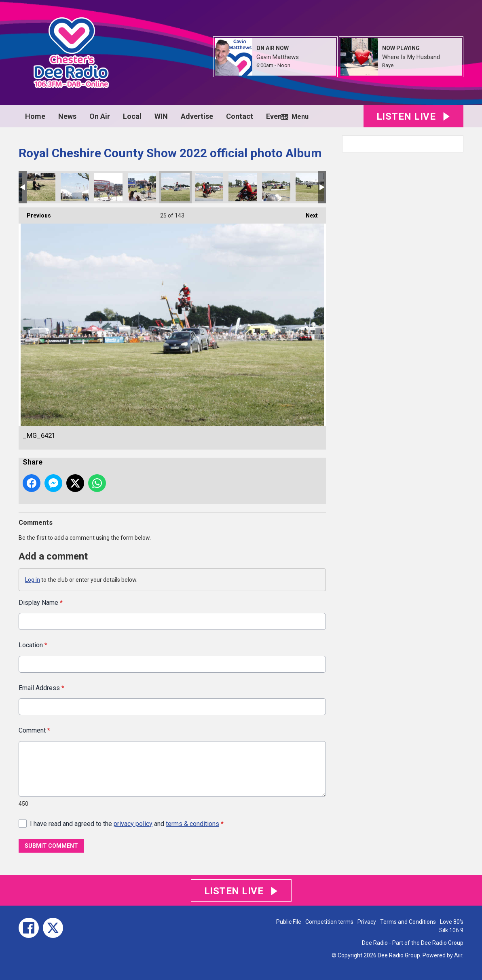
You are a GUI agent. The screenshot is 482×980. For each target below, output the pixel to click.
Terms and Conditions (408, 922)
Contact (240, 116)
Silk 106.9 (451, 930)
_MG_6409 (209, 187)
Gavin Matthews (278, 57)
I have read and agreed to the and (127, 823)
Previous (35, 213)
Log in (33, 580)
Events (277, 116)
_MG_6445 (108, 187)
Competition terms (329, 922)
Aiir (458, 955)
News (67, 116)
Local (132, 116)
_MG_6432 (142, 187)
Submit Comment (51, 846)
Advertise (197, 116)
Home (35, 116)
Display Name (41, 603)
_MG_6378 (276, 187)
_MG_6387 (243, 187)
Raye (388, 65)
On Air (100, 116)
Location (33, 645)
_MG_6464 (41, 187)
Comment (34, 730)
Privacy (367, 922)
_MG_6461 (75, 187)
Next (308, 213)
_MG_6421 (175, 187)
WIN (161, 116)
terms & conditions (192, 823)
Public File (289, 922)
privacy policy (133, 823)
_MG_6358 (310, 187)
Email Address (41, 687)
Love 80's (452, 922)
